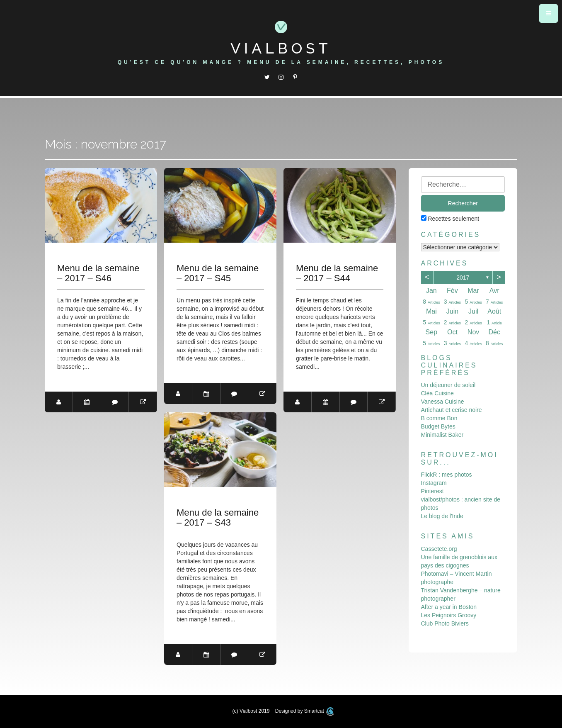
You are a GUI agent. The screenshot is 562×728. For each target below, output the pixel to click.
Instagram (434, 483)
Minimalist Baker (442, 435)
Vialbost (281, 48)
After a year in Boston (449, 607)
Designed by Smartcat (305, 711)
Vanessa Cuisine (443, 402)
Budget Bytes (438, 426)
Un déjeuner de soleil (448, 385)
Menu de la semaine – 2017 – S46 (98, 273)
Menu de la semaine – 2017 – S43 (218, 518)
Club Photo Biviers (445, 623)
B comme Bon (439, 418)
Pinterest (432, 491)
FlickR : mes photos (447, 475)
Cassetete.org (439, 549)
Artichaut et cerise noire (452, 410)
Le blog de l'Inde (442, 516)
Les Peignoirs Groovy (449, 615)
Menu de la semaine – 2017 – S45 (218, 273)
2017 (463, 278)
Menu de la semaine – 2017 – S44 (337, 273)
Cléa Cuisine (437, 393)
